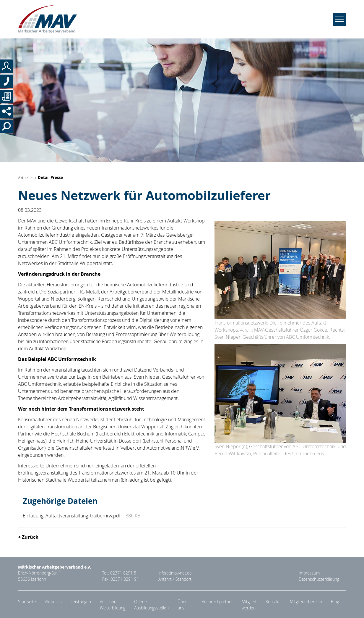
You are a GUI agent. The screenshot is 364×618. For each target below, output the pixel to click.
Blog (335, 602)
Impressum (309, 573)
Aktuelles (26, 178)
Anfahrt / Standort (175, 579)
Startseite (27, 602)
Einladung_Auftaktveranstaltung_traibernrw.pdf (72, 516)
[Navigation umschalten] (339, 19)
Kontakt (273, 602)
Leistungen (81, 602)
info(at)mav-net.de (175, 573)
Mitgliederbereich (306, 602)
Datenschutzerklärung (319, 579)
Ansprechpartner (217, 602)
